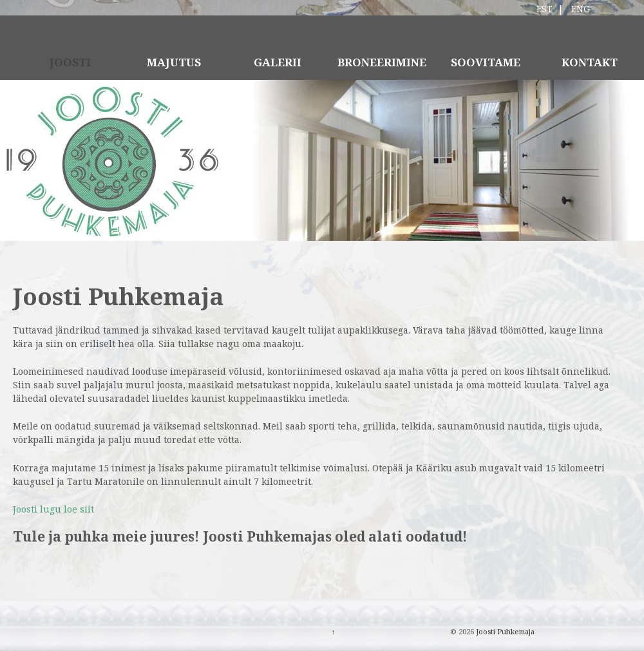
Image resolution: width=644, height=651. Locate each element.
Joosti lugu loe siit (53, 509)
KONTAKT (590, 62)
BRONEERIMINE (382, 62)
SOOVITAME (486, 62)
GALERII (278, 62)
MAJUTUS (174, 62)
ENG (581, 9)
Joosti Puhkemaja (504, 631)
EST (545, 9)
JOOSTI (70, 62)
